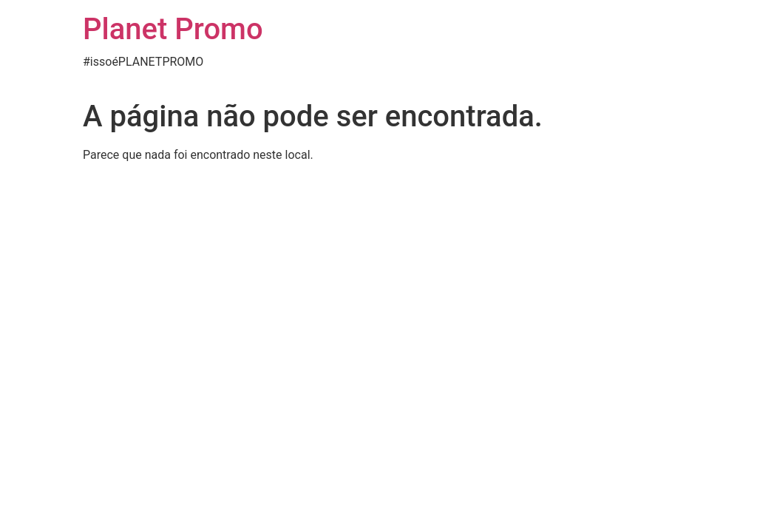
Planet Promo (173, 29)
